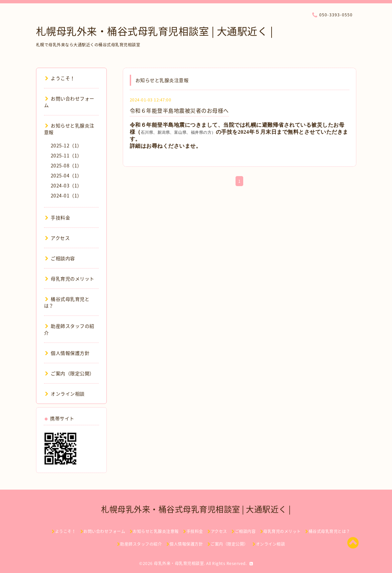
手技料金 (58, 217)
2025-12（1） (66, 145)
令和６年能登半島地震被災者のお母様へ (179, 110)
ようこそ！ (60, 78)
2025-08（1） (66, 165)
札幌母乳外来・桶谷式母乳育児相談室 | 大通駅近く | (155, 31)
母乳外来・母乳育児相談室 (179, 563)
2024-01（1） (66, 195)
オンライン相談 (65, 394)
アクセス (58, 238)
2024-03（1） (66, 185)
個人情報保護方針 (67, 353)
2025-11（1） (66, 155)
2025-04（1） (66, 175)
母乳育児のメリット (70, 278)
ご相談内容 (60, 258)
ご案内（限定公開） (70, 373)
